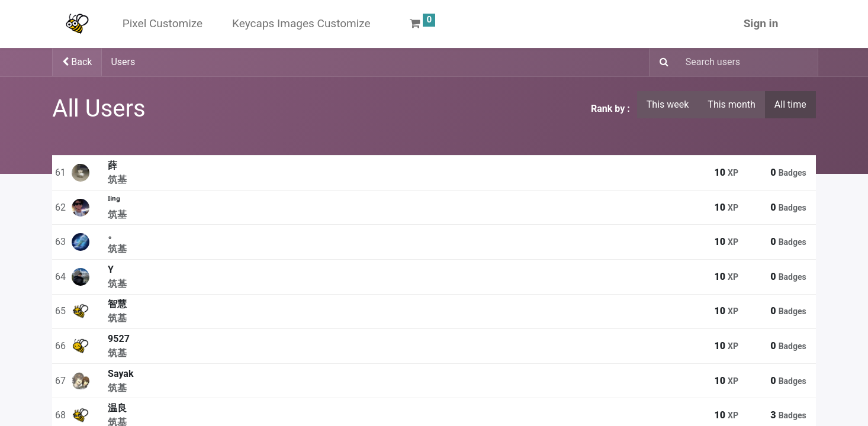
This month (732, 104)
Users (123, 62)
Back (77, 62)
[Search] (660, 63)
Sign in (761, 23)
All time (790, 104)
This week (668, 104)
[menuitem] (163, 24)
